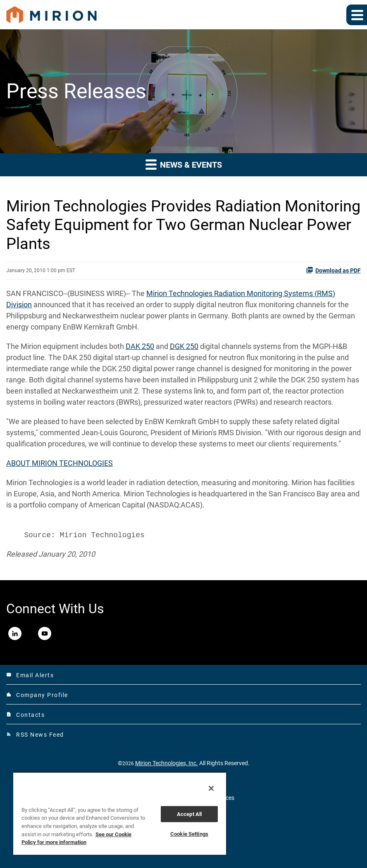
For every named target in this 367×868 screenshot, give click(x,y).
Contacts (25, 715)
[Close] (211, 788)
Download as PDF (333, 270)
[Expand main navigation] (357, 15)
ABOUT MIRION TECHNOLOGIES (60, 463)
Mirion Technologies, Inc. (167, 763)
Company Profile (37, 695)
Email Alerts (30, 675)
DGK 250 (184, 346)
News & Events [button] (184, 164)
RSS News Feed (35, 735)
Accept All (189, 814)
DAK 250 (140, 346)
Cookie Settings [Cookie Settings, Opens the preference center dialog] (189, 834)
